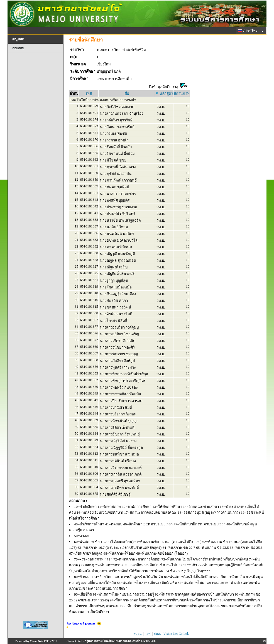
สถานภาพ (182, 93)
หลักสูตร (166, 93)
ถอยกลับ (18, 48)
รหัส (89, 93)
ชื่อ (127, 93)
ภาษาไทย (249, 31)
